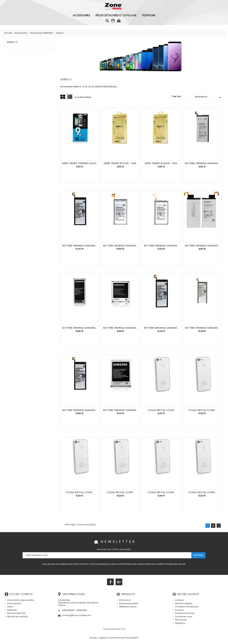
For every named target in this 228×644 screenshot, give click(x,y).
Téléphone (149, 15)
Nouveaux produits (129, 603)
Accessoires (81, 15)
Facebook (110, 582)
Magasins (180, 623)
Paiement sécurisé (185, 613)
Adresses (12, 610)
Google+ (119, 582)
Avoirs (10, 607)
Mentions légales (184, 603)
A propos (180, 610)
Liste (70, 98)
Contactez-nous (184, 617)
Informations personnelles (21, 600)
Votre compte (21, 594)
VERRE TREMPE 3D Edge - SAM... (120, 163)
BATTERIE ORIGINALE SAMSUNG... (80, 328)
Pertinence (208, 97)
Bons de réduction (17, 613)
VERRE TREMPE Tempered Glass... (80, 163)
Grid (63, 97)
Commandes (14, 603)
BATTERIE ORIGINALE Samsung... (202, 163)
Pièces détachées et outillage (116, 15)
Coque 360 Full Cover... (161, 410)
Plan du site (181, 620)
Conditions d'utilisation (187, 607)
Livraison (180, 600)
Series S (12, 42)
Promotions (125, 600)
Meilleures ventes (128, 607)
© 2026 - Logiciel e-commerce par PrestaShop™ (114, 638)
